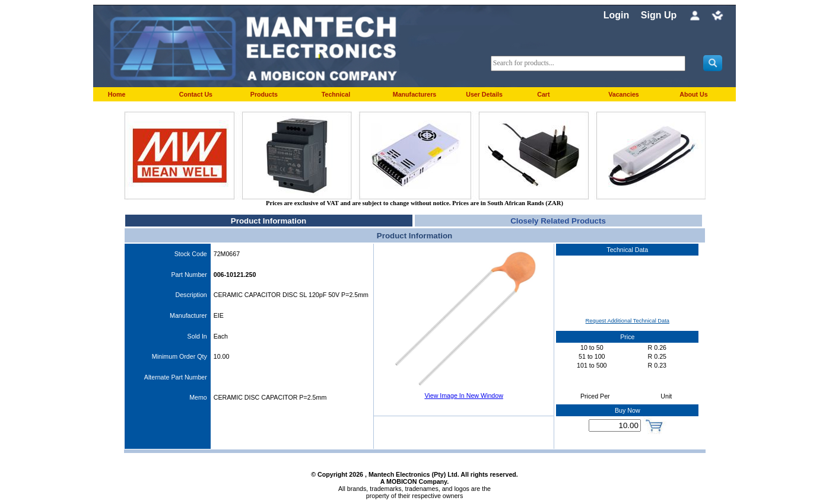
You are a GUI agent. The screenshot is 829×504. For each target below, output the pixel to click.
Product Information (269, 221)
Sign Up (659, 15)
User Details (484, 94)
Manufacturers (414, 94)
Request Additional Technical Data (628, 321)
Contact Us (196, 94)
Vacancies (624, 94)
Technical (336, 94)
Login (617, 15)
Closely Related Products (558, 221)
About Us (693, 94)
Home (117, 94)
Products (264, 94)
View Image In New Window (463, 395)
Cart (543, 94)
